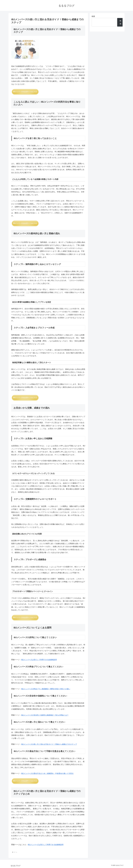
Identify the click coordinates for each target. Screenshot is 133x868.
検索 (93, 16)
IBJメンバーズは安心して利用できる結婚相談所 (39, 660)
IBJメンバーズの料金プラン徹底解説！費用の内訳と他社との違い (46, 689)
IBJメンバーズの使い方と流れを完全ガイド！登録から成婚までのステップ (49, 744)
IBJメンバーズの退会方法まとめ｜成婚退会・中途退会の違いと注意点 (47, 773)
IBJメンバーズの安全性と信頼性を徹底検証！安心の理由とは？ (45, 715)
